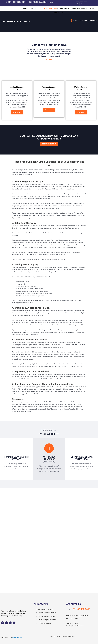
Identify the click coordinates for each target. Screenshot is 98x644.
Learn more (17, 115)
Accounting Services (78, 8)
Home (27, 8)
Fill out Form (72, 618)
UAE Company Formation (49, 8)
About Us (34, 8)
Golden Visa (65, 8)
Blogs (90, 8)
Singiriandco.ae (17, 637)
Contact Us (59, 13)
